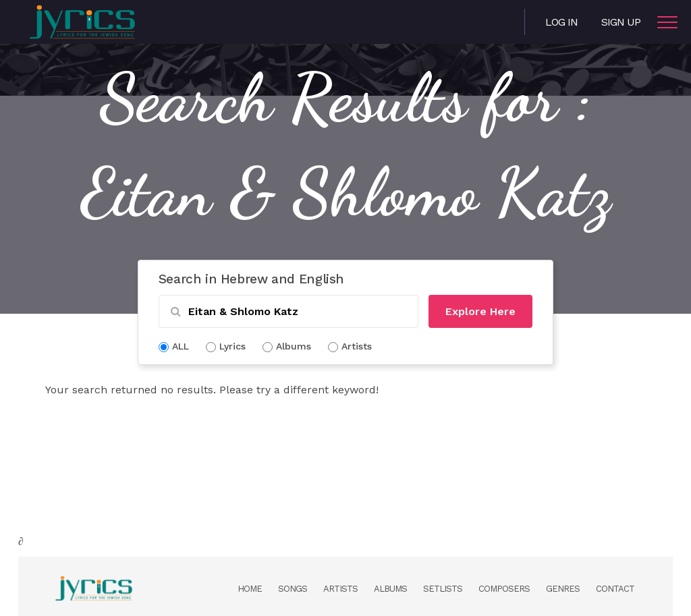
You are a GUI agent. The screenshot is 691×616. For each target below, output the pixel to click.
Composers (504, 589)
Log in (561, 22)
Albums (390, 589)
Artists (340, 589)
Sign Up (621, 22)
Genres (563, 589)
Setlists (443, 589)
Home (250, 589)
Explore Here (480, 311)
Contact (615, 589)
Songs (293, 589)
